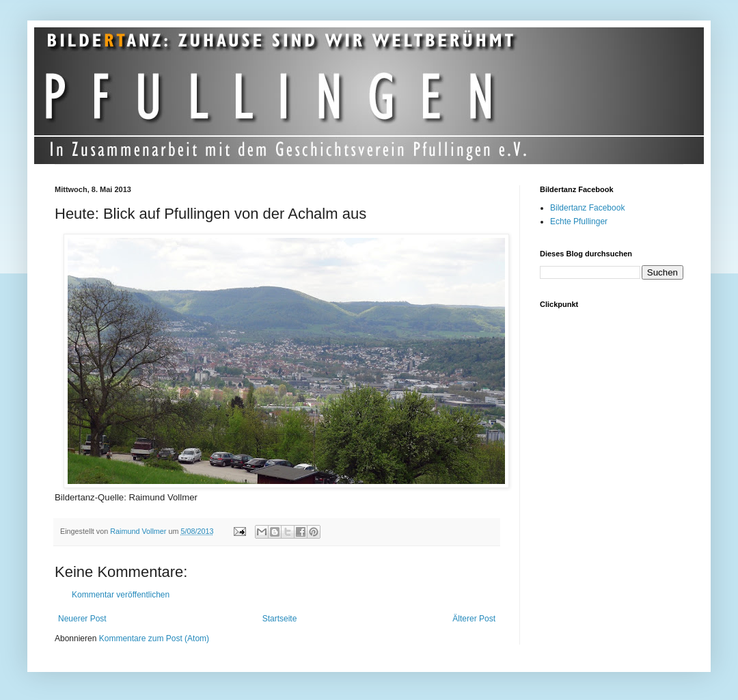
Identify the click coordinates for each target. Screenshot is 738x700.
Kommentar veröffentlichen (121, 595)
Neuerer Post (82, 619)
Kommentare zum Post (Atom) (154, 638)
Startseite (280, 619)
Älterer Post (474, 619)
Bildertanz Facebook (587, 208)
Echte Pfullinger (579, 221)
